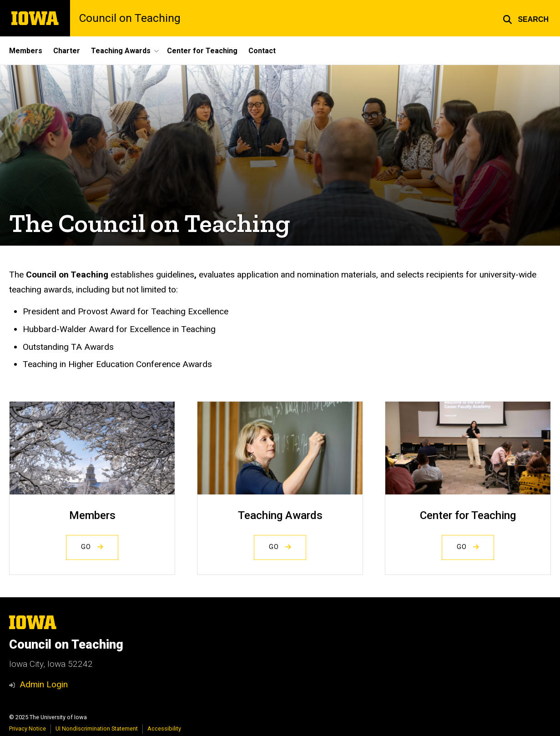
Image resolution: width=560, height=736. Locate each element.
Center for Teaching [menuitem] (202, 51)
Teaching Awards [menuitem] (121, 51)
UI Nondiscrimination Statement (97, 728)
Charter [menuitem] (67, 51)
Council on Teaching (130, 18)
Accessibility (164, 728)
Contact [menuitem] (262, 51)
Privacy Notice (28, 728)
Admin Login (44, 684)
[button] (526, 18)
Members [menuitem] (26, 51)
